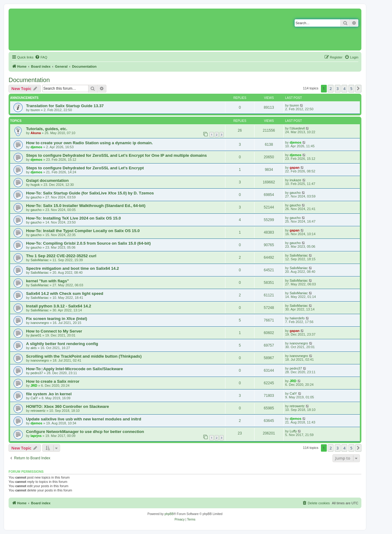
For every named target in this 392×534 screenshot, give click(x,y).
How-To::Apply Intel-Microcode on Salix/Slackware (74, 369)
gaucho (36, 197)
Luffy (293, 431)
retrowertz (38, 411)
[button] (358, 88)
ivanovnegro (40, 323)
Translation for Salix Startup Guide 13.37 (65, 106)
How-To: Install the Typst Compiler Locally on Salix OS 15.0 (83, 231)
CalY (34, 398)
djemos (37, 147)
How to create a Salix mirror (53, 381)
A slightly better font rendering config (62, 344)
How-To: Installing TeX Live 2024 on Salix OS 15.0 (73, 218)
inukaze (296, 180)
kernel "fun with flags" (47, 281)
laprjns (36, 436)
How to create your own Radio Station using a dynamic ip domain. (89, 143)
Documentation (29, 80)
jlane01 (36, 335)
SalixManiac (40, 260)
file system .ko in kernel (49, 394)
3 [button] (338, 88)
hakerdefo (297, 318)
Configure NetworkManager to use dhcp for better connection (85, 432)
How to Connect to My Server (54, 331)
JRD (34, 385)
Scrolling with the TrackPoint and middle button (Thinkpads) (84, 356)
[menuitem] (41, 57)
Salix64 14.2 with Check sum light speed (65, 293)
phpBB (169, 514)
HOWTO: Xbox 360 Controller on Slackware (68, 406)
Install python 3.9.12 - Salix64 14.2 (59, 306)
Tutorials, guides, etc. (47, 129)
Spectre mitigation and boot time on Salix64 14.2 (72, 268)
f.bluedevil (297, 128)
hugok (35, 185)
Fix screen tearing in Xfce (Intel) (57, 319)
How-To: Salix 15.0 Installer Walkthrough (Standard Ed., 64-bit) (86, 206)
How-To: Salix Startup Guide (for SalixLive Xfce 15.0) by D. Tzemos (90, 193)
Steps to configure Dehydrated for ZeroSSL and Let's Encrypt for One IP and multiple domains (116, 155)
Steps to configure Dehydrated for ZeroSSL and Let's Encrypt (85, 168)
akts (34, 348)
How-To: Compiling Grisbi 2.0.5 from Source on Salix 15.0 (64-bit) (88, 243)
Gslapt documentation (47, 181)
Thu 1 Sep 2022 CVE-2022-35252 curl (61, 256)
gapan (295, 167)
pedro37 (37, 373)
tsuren (35, 110)
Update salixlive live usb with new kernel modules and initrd (84, 419)
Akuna (36, 133)
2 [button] (331, 88)
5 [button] (351, 88)
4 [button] (344, 88)
